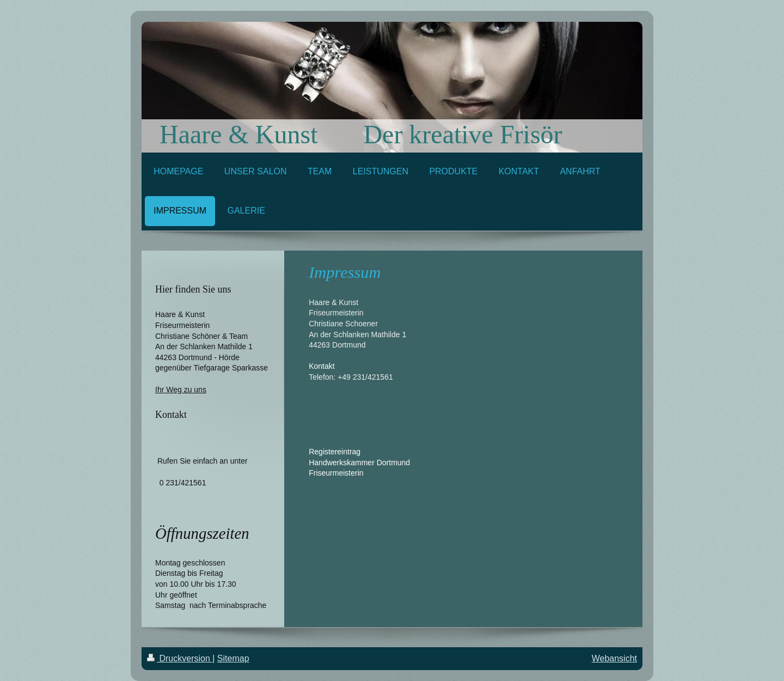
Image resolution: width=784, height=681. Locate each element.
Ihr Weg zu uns (181, 390)
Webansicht (614, 658)
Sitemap (233, 658)
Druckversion (180, 658)
